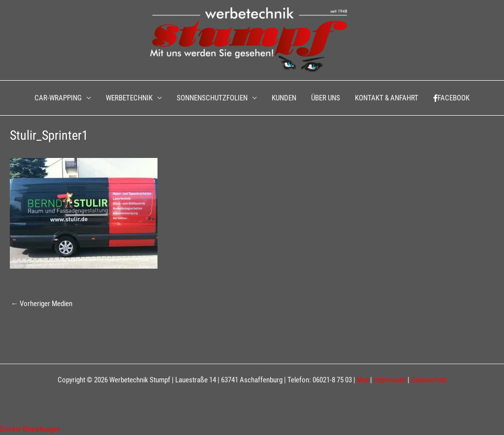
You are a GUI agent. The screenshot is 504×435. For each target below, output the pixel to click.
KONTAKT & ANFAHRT (387, 98)
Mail (363, 380)
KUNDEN (284, 98)
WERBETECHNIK (129, 98)
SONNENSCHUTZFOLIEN (212, 98)
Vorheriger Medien (42, 304)
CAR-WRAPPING (58, 98)
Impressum (390, 380)
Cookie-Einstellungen (30, 429)
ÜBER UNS (326, 98)
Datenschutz (429, 380)
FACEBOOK (451, 98)
